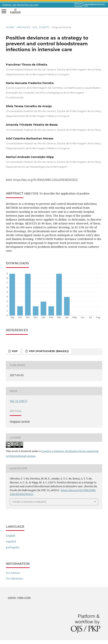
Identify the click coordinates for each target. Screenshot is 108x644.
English (11, 536)
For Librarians (14, 578)
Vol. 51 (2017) (41, 27)
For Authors (13, 573)
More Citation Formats (29, 502)
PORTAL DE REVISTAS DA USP (21, 5)
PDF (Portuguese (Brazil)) (49, 351)
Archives (23, 27)
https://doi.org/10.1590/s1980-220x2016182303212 (45, 180)
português (13, 547)
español (11, 541)
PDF (14, 351)
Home (10, 27)
